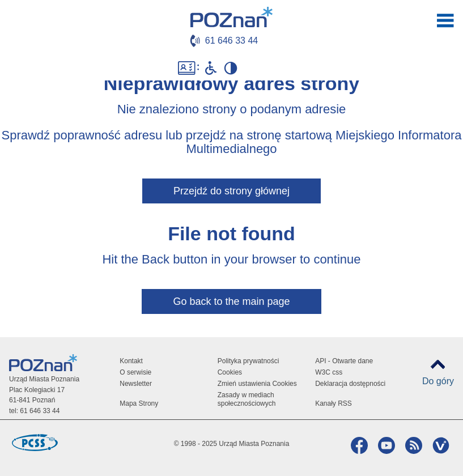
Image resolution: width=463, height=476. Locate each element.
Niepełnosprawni (211, 68)
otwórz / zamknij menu (445, 20)
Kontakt (131, 361)
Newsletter (136, 384)
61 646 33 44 (231, 41)
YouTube (385, 445)
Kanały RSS (334, 403)
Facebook (358, 445)
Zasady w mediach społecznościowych (247, 399)
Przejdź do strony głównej (231, 191)
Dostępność (188, 68)
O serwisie (135, 372)
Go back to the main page (231, 301)
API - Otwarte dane (344, 361)
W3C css (329, 372)
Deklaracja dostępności (350, 384)
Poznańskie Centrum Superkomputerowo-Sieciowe (35, 443)
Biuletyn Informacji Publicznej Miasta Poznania (262, 68)
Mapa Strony (139, 403)
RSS (412, 445)
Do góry (438, 381)
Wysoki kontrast (231, 68)
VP (439, 445)
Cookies (230, 372)
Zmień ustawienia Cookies (257, 384)
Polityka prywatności (249, 361)
